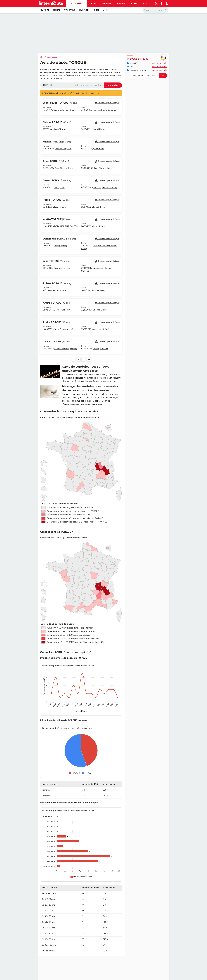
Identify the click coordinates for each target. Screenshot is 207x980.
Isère (69, 149)
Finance (121, 3)
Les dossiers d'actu (136, 70)
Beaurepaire (60, 149)
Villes (106, 10)
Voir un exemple (160, 63)
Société (56, 10)
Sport (93, 3)
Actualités (76, 3)
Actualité (132, 63)
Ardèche (104, 349)
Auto (134, 3)
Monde (96, 10)
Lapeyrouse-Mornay (102, 268)
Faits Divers (69, 10)
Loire (71, 168)
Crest (56, 246)
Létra (96, 207)
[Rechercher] (155, 10)
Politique (44, 10)
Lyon (56, 129)
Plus (147, 3)
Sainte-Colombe (61, 110)
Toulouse (97, 110)
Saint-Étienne (61, 168)
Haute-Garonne (109, 110)
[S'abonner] (147, 75)
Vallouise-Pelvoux (101, 246)
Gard (102, 290)
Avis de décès (51, 57)
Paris (57, 188)
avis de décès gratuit (72, 93)
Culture (106, 3)
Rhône (73, 110)
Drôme (63, 246)
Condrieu (97, 329)
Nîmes (96, 290)
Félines (96, 349)
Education (84, 10)
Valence (96, 310)
